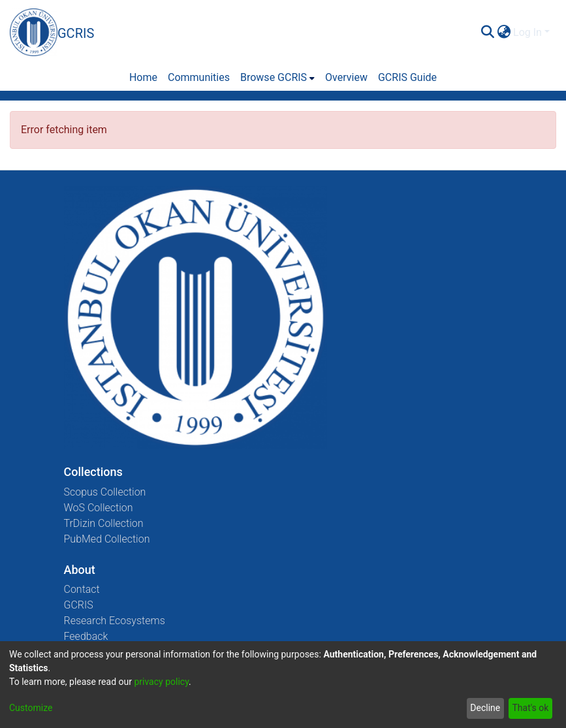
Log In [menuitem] (527, 32)
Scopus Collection (105, 492)
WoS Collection (99, 508)
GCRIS (79, 605)
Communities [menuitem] (199, 77)
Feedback (86, 636)
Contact (82, 589)
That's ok (530, 708)
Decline (485, 708)
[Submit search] (487, 33)
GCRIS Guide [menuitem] (407, 77)
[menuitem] (504, 33)
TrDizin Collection (104, 523)
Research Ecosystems (115, 621)
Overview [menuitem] (346, 77)
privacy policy (161, 682)
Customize (31, 708)
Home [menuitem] (143, 77)
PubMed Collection (107, 539)
